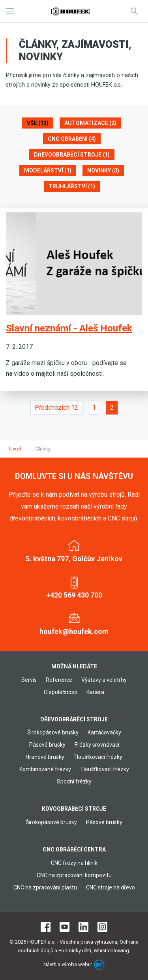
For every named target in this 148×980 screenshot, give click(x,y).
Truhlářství (72, 186)
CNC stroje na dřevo (111, 887)
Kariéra (95, 692)
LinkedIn (83, 927)
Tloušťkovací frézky (98, 757)
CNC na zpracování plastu (45, 887)
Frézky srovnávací (97, 745)
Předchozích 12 (56, 408)
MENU (10, 11)
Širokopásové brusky (53, 732)
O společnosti (61, 692)
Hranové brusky (45, 757)
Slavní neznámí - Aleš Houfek (69, 328)
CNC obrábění (72, 139)
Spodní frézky (74, 781)
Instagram (102, 927)
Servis (29, 680)
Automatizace (90, 123)
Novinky (103, 170)
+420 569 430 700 (74, 595)
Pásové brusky (47, 745)
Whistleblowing (111, 951)
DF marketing (99, 965)
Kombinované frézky (45, 769)
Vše (38, 123)
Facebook (46, 927)
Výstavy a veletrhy (104, 680)
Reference (59, 680)
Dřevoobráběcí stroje (72, 155)
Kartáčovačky (104, 732)
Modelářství (48, 170)
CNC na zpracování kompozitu (74, 875)
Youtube (65, 927)
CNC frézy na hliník (74, 863)
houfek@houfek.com (74, 631)
